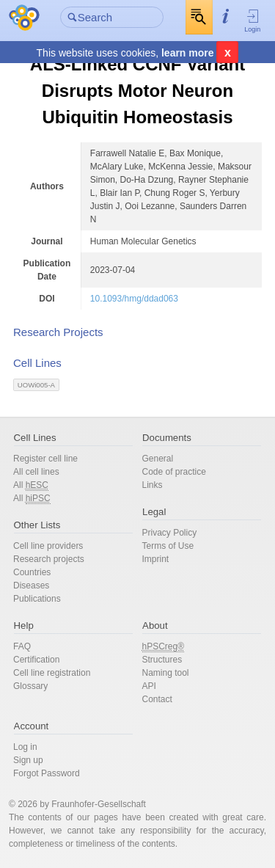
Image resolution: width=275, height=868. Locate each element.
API (149, 686)
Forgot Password (47, 773)
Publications (37, 599)
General (158, 459)
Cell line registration (52, 673)
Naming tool (166, 673)
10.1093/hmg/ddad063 (134, 299)
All (31, 485)
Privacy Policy (170, 533)
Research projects (49, 559)
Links (153, 485)
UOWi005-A (36, 385)
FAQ (22, 646)
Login (253, 21)
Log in (25, 747)
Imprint (156, 559)
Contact (157, 699)
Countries (32, 572)
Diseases (31, 586)
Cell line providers (48, 546)
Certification (36, 660)
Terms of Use (168, 546)
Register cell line (45, 459)
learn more (188, 53)
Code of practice (174, 472)
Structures (162, 660)
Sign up (28, 760)
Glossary (30, 686)
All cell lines (36, 472)
